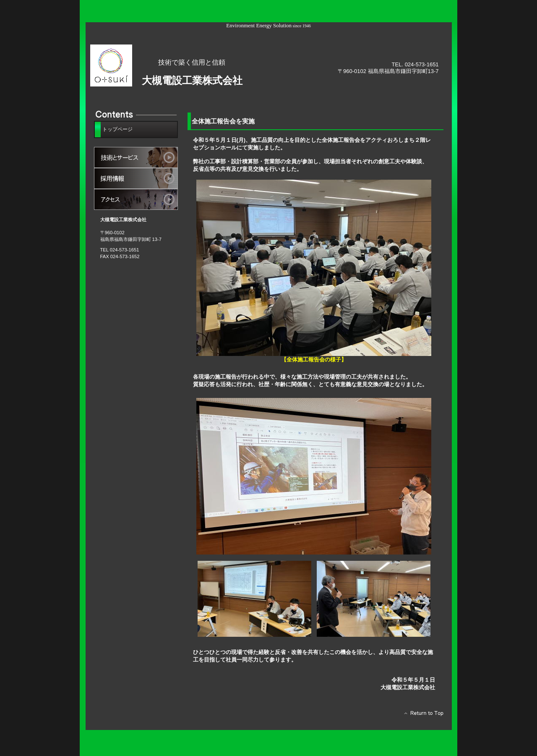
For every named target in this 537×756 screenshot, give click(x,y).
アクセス (136, 199)
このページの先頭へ (421, 715)
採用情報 (136, 178)
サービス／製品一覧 (136, 157)
